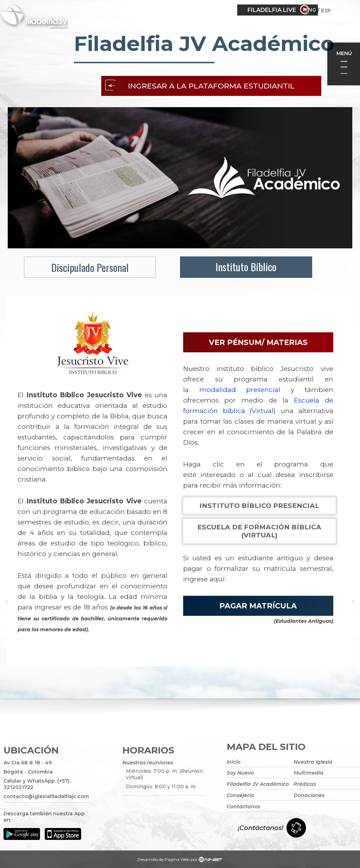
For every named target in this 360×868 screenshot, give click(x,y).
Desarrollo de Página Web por (180, 860)
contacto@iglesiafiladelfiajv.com (46, 796)
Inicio (234, 762)
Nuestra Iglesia (313, 762)
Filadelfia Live (272, 10)
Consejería (240, 795)
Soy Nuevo (240, 773)
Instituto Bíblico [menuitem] (245, 266)
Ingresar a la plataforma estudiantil (212, 86)
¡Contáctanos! (261, 828)
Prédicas (305, 784)
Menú (344, 53)
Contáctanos (243, 807)
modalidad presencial (240, 390)
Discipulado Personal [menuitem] (90, 267)
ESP (345, 10)
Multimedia (308, 773)
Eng (331, 10)
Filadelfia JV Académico (258, 784)
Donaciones (309, 795)
